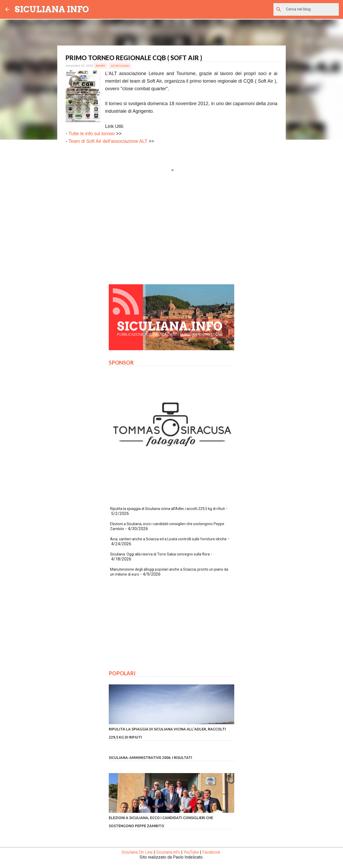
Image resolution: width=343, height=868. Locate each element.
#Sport (100, 66)
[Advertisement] (171, 231)
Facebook (211, 852)
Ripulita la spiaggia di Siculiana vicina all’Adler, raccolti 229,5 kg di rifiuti (167, 509)
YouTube (191, 852)
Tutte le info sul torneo (92, 134)
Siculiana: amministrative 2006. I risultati (150, 758)
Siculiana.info (168, 852)
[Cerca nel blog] (311, 9)
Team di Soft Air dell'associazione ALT (108, 141)
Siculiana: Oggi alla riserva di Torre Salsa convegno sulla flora (160, 554)
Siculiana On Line (137, 852)
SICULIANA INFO (52, 9)
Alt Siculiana (120, 66)
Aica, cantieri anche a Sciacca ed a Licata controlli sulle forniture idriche (168, 539)
